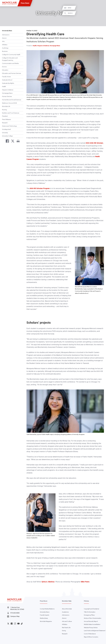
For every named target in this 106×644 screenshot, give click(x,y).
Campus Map (13, 616)
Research (5, 123)
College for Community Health (11, 55)
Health (4, 87)
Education (5, 70)
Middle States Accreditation (92, 624)
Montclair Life (6, 106)
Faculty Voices (6, 77)
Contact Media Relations (47, 609)
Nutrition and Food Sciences (11, 113)
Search (102, 13)
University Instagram (15, 624)
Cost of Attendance (90, 634)
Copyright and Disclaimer (92, 609)
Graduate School (7, 80)
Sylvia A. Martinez (48, 582)
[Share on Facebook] (7, 141)
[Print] (17, 141)
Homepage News (7, 93)
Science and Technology (9, 126)
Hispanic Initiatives (8, 90)
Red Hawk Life (66, 628)
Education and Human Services (12, 73)
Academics (65, 612)
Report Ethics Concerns (91, 637)
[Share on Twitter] (12, 141)
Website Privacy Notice (91, 628)
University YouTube (18, 624)
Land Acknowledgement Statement (95, 631)
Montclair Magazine (46, 621)
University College (7, 136)
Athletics (5, 45)
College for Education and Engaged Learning (10, 59)
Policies (86, 601)
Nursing (4, 110)
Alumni (4, 38)
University (5, 133)
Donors (4, 67)
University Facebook (12, 624)
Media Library (44, 618)
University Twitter (8, 624)
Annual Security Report (91, 621)
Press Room (25, 3)
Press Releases (6, 119)
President (5, 116)
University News (7, 31)
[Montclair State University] (9, 3)
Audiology (5, 48)
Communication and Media (10, 63)
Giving (64, 631)
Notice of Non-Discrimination (93, 618)
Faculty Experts (45, 615)
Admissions (6, 35)
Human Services (7, 96)
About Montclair (67, 609)
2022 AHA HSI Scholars (94, 143)
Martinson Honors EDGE (10, 103)
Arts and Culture (67, 621)
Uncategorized (6, 129)
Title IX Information (90, 612)
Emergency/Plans (89, 615)
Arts (3, 41)
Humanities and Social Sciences (12, 100)
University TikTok (22, 624)
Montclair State (67, 601)
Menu (101, 8)
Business (5, 51)
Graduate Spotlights (8, 83)
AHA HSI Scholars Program (40, 188)
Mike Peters (85, 582)
